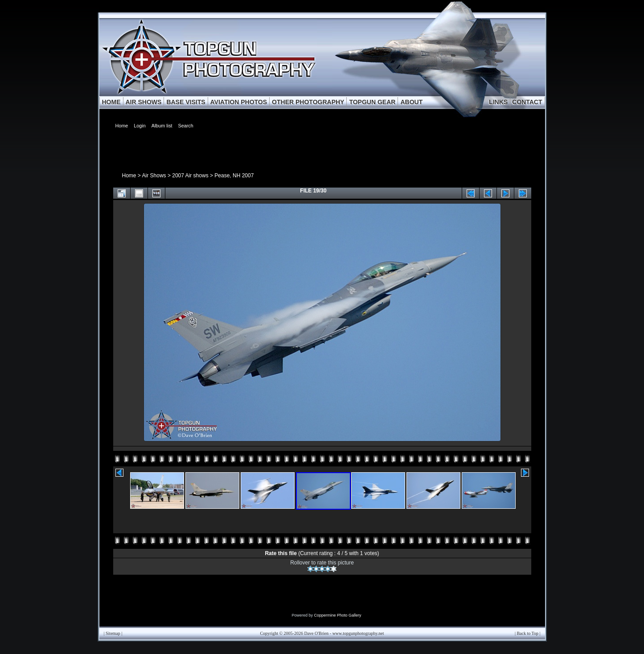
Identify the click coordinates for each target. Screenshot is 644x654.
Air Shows (154, 176)
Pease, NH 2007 (234, 176)
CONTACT (527, 102)
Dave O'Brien (316, 633)
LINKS (498, 102)
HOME (111, 102)
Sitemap (113, 633)
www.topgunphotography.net (358, 633)
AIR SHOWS (144, 102)
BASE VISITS (186, 102)
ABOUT (411, 102)
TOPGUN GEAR (372, 102)
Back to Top (527, 633)
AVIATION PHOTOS (239, 102)
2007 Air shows (190, 176)
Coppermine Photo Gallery (337, 615)
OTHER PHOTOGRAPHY (308, 102)
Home (129, 176)
